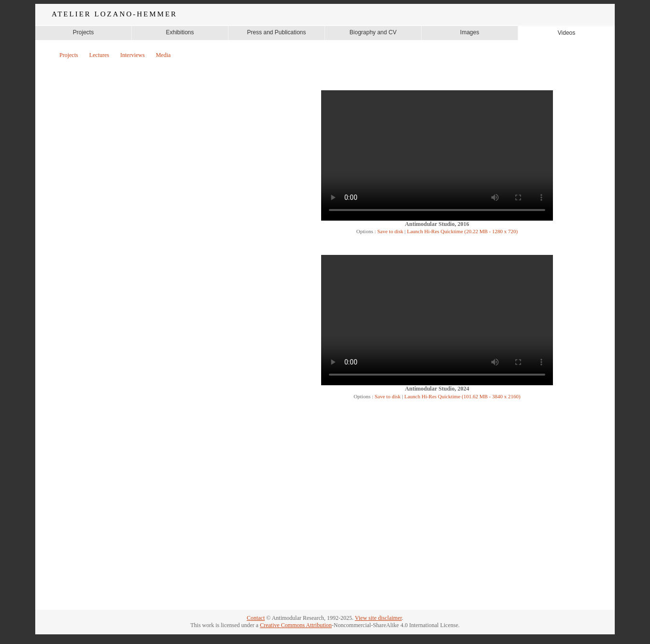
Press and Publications (276, 32)
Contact (256, 618)
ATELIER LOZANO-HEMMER (114, 14)
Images (470, 32)
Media (163, 55)
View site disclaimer (378, 618)
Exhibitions (180, 32)
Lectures (99, 55)
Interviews (133, 55)
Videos (566, 33)
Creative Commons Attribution (296, 625)
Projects (83, 32)
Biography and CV (373, 32)
